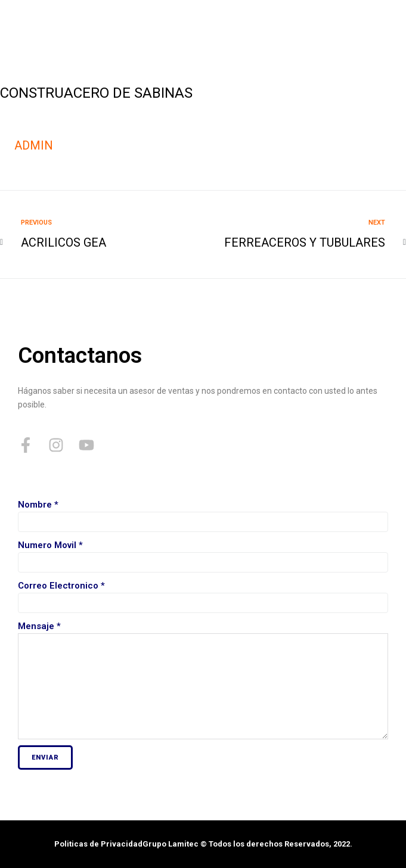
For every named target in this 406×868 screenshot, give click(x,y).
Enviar (45, 757)
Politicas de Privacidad (98, 844)
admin (34, 145)
